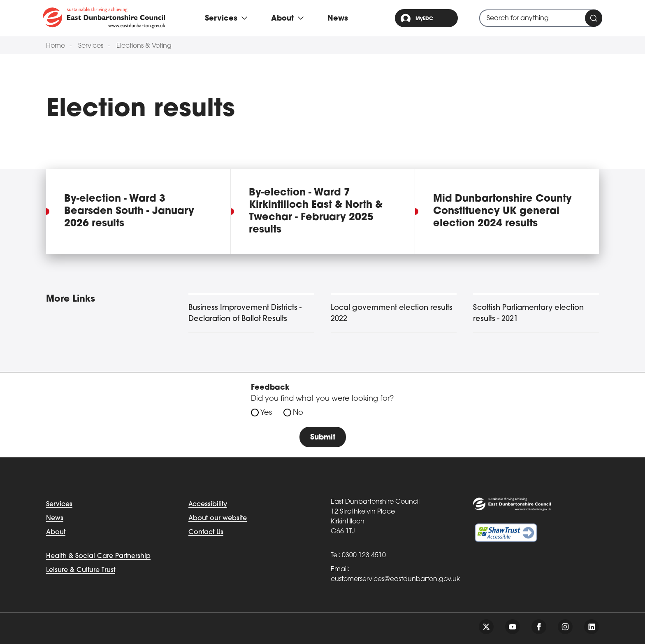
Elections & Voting (144, 46)
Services (91, 46)
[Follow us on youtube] (513, 627)
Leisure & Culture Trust (81, 570)
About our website (218, 518)
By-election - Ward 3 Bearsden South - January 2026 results (129, 212)
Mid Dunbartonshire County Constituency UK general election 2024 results (502, 212)
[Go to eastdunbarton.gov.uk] (104, 18)
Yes (266, 413)
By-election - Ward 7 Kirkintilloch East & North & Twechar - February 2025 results (316, 212)
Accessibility (208, 505)
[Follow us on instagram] (565, 627)
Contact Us (206, 532)
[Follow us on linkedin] (592, 627)
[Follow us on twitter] (486, 627)
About (56, 532)
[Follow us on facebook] (539, 627)
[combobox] (541, 18)
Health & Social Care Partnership (98, 556)
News (338, 19)
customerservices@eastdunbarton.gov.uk (395, 579)
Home (56, 46)
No (298, 413)
